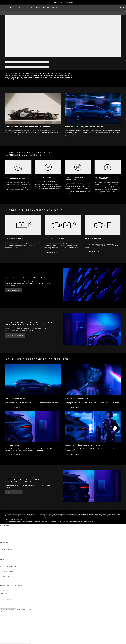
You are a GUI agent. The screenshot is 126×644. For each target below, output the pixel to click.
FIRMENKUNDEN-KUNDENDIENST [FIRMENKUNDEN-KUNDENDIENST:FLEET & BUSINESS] (11, 556)
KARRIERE (3, 617)
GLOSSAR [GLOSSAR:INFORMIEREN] (3, 546)
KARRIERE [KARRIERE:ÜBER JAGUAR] (3, 580)
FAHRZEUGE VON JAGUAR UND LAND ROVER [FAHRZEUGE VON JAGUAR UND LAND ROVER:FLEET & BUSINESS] (14, 553)
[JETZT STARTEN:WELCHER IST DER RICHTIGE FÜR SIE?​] (14, 290)
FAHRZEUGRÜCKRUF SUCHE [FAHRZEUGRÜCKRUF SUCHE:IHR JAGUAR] (9, 565)
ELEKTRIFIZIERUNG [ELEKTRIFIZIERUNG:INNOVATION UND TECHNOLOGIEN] (6, 587)
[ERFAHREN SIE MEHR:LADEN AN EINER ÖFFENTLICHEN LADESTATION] (72, 454)
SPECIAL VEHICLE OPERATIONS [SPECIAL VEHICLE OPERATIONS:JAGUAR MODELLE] (10, 537)
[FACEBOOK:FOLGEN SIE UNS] (4, 606)
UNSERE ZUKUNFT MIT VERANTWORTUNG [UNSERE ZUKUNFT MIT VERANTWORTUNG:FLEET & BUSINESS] (13, 554)
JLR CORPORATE (5, 625)
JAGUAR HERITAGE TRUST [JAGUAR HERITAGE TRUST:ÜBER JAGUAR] (8, 584)
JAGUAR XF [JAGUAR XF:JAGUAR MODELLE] (4, 536)
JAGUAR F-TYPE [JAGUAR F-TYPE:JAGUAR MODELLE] (5, 532)
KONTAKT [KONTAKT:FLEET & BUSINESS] (3, 558)
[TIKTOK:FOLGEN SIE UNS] (3, 602)
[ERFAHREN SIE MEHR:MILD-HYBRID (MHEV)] (92, 251)
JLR (1, 596)
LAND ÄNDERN (5, 613)
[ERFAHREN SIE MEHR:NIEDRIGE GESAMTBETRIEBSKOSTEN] (72, 408)
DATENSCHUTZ (5, 620)
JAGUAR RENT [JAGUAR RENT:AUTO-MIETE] (5, 592)
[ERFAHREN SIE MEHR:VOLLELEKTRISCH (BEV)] (13, 251)
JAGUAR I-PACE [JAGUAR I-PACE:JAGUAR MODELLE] (5, 530)
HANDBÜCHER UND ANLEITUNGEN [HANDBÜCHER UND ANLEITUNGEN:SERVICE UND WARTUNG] (11, 568)
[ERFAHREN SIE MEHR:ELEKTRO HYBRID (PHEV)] (52, 253)
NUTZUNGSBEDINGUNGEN (8, 618)
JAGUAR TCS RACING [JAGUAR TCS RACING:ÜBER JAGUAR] (7, 582)
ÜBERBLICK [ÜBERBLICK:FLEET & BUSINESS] (4, 551)
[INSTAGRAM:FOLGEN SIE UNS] (5, 601)
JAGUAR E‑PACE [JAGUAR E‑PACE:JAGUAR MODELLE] (5, 529)
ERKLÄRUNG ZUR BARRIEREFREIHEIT (12, 627)
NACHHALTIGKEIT (6, 597)
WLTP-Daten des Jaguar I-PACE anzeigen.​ (15, 519)
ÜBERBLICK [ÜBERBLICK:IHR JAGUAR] (4, 561)
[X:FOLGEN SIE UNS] (1, 608)
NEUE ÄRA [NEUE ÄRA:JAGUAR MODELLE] (3, 541)
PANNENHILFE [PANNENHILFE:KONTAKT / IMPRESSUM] (4, 573)
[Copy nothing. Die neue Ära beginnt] (63, 2)
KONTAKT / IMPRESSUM (7, 615)
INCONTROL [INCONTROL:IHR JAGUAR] (4, 563)
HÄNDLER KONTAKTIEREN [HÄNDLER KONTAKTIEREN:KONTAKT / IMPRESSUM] (8, 575)
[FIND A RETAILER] (120, 8)
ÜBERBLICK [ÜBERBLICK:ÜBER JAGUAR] (4, 578)
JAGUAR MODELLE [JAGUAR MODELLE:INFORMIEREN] (6, 544)
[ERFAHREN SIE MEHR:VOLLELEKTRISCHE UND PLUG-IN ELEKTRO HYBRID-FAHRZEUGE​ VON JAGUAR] (15, 335)
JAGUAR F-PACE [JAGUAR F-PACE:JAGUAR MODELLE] (5, 527)
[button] (19, 8)
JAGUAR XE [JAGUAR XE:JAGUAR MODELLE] (4, 534)
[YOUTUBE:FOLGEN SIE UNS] (4, 604)
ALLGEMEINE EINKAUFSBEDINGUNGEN (12, 624)
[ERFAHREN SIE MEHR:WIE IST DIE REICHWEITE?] (13, 408)
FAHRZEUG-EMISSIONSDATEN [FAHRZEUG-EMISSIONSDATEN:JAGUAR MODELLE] (10, 539)
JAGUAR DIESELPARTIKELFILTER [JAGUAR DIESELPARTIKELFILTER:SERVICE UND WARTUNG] (10, 570)
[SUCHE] (1, 611)
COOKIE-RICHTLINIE (6, 622)
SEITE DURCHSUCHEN (24, 609)
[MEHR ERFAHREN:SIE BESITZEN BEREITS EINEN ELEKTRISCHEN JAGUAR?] (14, 492)
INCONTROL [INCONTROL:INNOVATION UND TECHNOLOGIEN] (4, 589)
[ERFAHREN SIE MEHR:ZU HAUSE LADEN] (13, 454)
